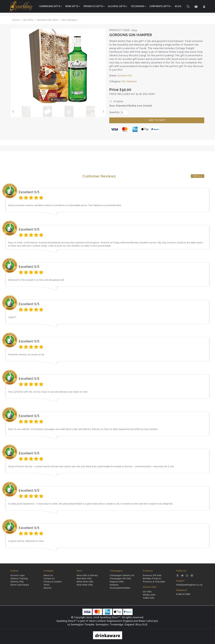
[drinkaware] (108, 635)
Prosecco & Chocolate (154, 582)
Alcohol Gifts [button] (117, 6)
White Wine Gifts (85, 582)
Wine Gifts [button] (72, 6)
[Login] (204, 6)
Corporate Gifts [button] (160, 6)
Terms (47, 585)
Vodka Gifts (149, 598)
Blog (178, 6)
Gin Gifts (147, 592)
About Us (48, 575)
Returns (48, 588)
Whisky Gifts (149, 595)
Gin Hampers (129, 81)
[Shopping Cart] (196, 6)
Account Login (18, 575)
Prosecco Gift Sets (152, 575)
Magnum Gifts (117, 582)
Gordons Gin (125, 76)
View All (198, 176)
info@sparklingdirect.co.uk (189, 585)
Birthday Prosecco (152, 578)
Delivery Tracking (19, 578)
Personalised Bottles (120, 588)
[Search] (188, 6)
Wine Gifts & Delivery (87, 575)
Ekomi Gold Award (20, 585)
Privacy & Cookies (53, 582)
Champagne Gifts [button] (50, 6)
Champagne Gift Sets (120, 578)
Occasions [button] (138, 6)
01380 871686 (183, 594)
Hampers (114, 585)
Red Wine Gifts (84, 578)
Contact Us (49, 578)
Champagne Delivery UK (122, 575)
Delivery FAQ (17, 582)
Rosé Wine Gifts (85, 585)
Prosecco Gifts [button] (93, 6)
